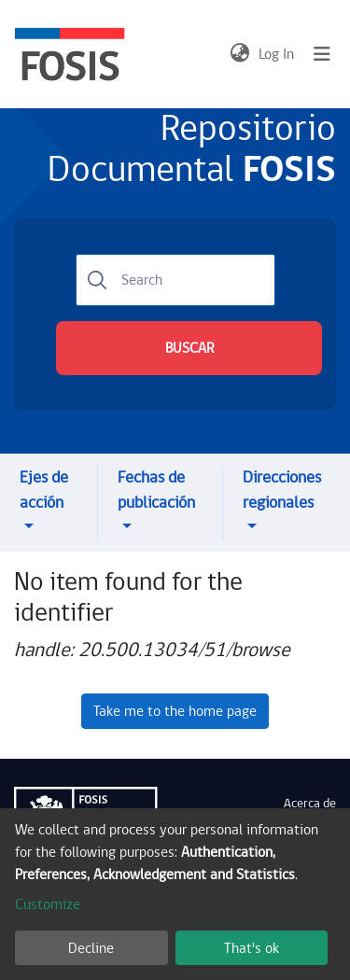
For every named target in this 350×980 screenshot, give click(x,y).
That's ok (252, 948)
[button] (239, 54)
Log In (277, 54)
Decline (91, 948)
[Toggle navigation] (322, 54)
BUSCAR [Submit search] (189, 348)
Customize (48, 904)
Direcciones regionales (282, 490)
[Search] (175, 280)
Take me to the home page (175, 711)
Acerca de (310, 804)
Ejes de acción (44, 490)
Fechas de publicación (156, 490)
